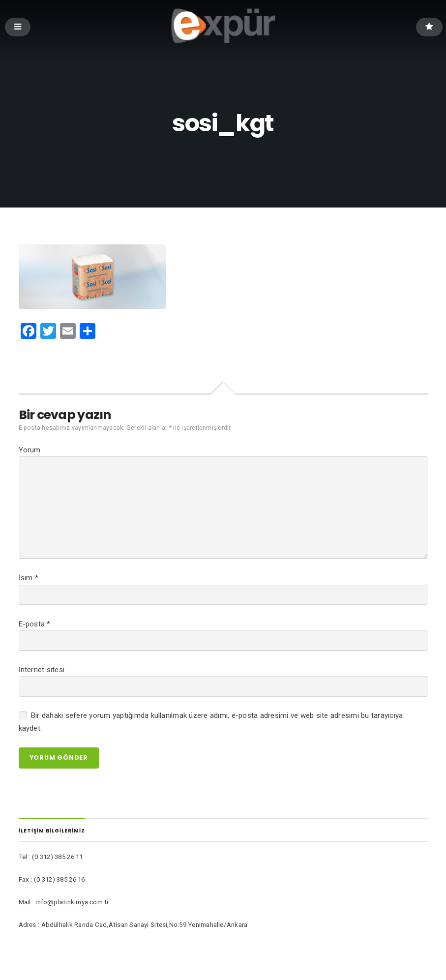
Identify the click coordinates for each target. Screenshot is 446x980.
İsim (29, 585)
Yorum (30, 450)
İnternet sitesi (42, 680)
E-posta (35, 632)
